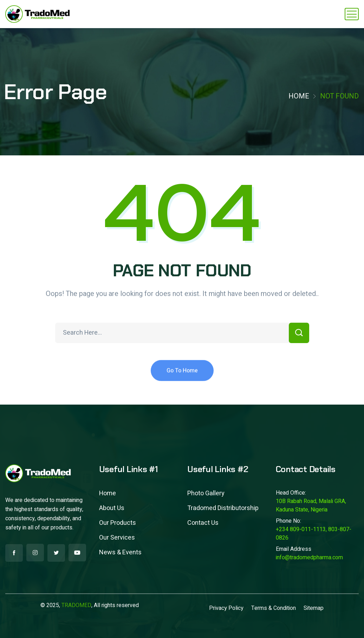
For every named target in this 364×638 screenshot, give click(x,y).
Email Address (294, 549)
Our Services (117, 538)
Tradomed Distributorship (223, 508)
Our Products (118, 523)
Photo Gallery (206, 493)
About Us (112, 508)
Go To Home (182, 378)
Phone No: (288, 521)
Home (299, 96)
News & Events (120, 552)
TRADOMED (76, 605)
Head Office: (291, 493)
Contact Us (203, 523)
